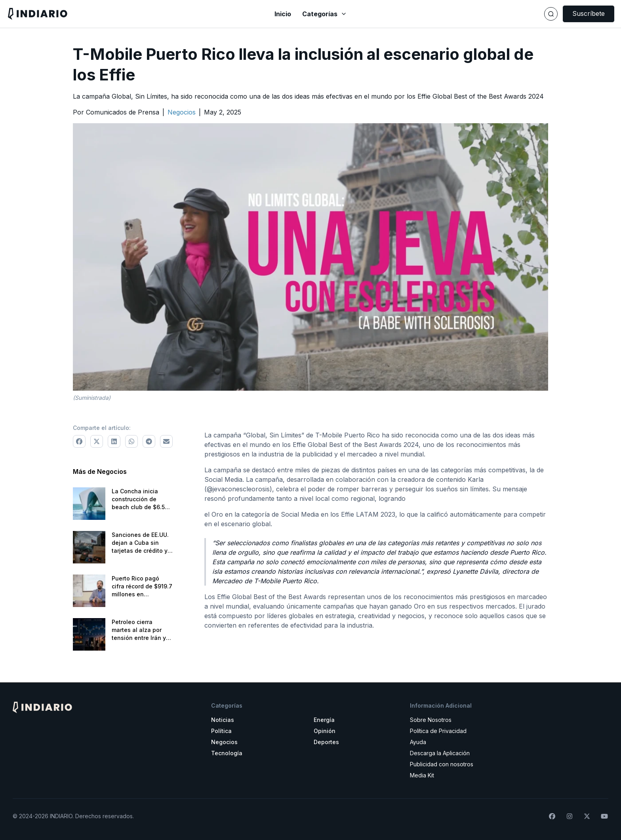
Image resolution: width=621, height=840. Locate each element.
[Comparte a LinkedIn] (114, 441)
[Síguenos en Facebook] (552, 816)
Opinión (325, 731)
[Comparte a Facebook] (79, 441)
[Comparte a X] (97, 441)
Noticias (223, 720)
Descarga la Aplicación (440, 753)
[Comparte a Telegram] (149, 441)
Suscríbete (589, 13)
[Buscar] (551, 14)
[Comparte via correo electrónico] (166, 441)
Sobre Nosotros (431, 720)
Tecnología (227, 753)
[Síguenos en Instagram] (570, 816)
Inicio (283, 14)
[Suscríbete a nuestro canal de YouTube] (604, 816)
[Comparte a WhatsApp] (131, 441)
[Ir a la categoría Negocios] (182, 112)
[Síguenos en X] (587, 816)
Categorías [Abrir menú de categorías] (325, 14)
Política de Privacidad (438, 731)
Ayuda (418, 742)
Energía (324, 720)
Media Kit (422, 775)
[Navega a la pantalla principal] (108, 14)
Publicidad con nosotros (442, 764)
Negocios (224, 742)
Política (221, 731)
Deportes (326, 742)
